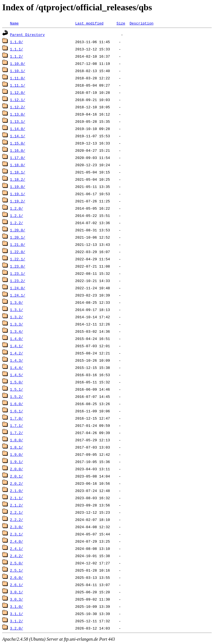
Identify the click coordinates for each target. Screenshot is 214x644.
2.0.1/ (17, 476)
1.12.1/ (18, 100)
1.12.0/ (18, 92)
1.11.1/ (18, 85)
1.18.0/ (18, 165)
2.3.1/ (17, 534)
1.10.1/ (18, 71)
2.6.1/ (17, 585)
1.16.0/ (18, 150)
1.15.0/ (18, 143)
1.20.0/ (18, 230)
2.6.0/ (17, 577)
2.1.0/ (17, 491)
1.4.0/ (17, 339)
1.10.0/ (18, 63)
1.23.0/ (18, 266)
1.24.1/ (18, 295)
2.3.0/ (17, 527)
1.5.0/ (17, 382)
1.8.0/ (17, 440)
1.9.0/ (17, 454)
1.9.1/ (17, 462)
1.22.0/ (18, 252)
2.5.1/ (17, 570)
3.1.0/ (17, 606)
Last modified (89, 23)
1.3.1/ (17, 310)
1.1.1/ (17, 49)
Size (121, 23)
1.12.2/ (18, 107)
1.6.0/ (17, 404)
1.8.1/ (17, 447)
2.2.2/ (17, 520)
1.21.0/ (18, 244)
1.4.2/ (17, 353)
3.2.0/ (17, 628)
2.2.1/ (17, 512)
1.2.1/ (17, 216)
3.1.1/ (17, 614)
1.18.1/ (18, 172)
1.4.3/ (17, 360)
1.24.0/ (18, 288)
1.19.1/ (18, 194)
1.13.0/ (18, 114)
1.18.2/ (18, 179)
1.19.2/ (18, 201)
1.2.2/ (17, 223)
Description (142, 23)
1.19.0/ (18, 187)
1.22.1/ (18, 259)
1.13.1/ (18, 121)
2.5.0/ (17, 563)
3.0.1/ (17, 592)
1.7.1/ (17, 425)
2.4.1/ (17, 548)
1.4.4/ (17, 368)
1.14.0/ (18, 129)
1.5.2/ (17, 396)
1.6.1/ (17, 411)
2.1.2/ (17, 505)
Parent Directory (27, 35)
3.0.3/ (17, 599)
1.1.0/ (17, 42)
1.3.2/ (17, 317)
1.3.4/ (17, 331)
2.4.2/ (17, 556)
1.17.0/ (18, 158)
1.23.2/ (18, 281)
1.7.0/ (17, 418)
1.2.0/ (17, 208)
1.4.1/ (17, 346)
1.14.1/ (18, 136)
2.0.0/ (17, 469)
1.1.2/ (17, 56)
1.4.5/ (17, 375)
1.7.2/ (17, 433)
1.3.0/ (17, 302)
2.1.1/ (17, 498)
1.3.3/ (17, 324)
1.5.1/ (17, 389)
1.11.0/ (18, 78)
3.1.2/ (17, 621)
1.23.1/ (18, 273)
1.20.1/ (18, 237)
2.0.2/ (17, 483)
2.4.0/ (17, 541)
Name (14, 23)
